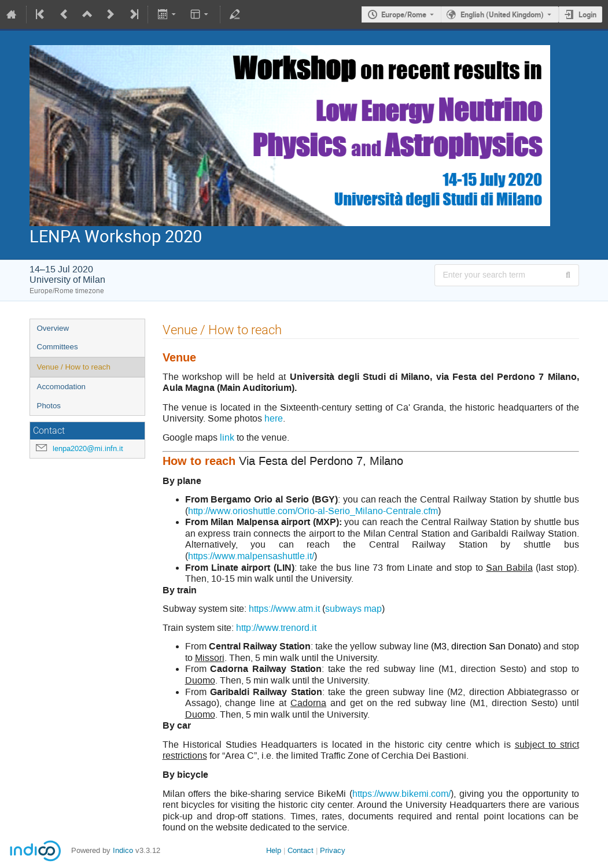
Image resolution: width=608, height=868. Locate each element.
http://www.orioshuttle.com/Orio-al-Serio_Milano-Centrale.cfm (313, 511)
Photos (49, 406)
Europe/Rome (404, 14)
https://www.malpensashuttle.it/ (251, 556)
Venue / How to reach (74, 367)
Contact (301, 850)
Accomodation (61, 387)
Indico (123, 850)
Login (587, 14)
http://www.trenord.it (276, 628)
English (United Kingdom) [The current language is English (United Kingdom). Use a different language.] (502, 14)
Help (274, 850)
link (227, 437)
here (274, 418)
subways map (353, 609)
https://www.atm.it (284, 609)
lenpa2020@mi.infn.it (88, 448)
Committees (58, 347)
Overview (53, 328)
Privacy (333, 850)
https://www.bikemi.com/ (401, 794)
